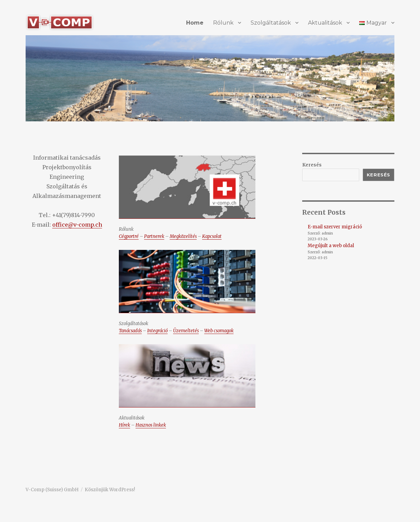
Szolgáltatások (271, 23)
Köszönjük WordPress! (110, 490)
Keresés (312, 165)
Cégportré (129, 236)
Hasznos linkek (151, 425)
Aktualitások (325, 23)
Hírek (124, 425)
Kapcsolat (212, 236)
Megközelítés (183, 236)
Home (195, 23)
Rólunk (223, 23)
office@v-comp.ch (77, 225)
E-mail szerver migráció (335, 227)
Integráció (157, 331)
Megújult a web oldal (331, 246)
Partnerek (154, 236)
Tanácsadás (130, 331)
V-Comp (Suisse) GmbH (52, 490)
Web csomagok (219, 331)
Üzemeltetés (186, 331)
